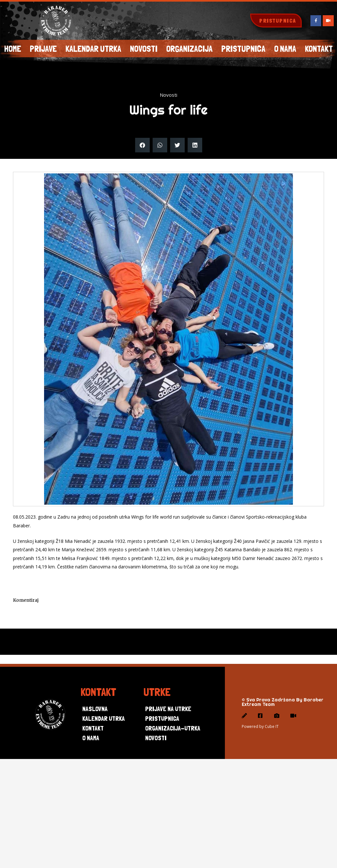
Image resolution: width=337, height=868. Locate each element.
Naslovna (95, 709)
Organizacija (189, 49)
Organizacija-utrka (173, 729)
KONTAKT (319, 49)
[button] (276, 21)
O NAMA (285, 49)
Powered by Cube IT (260, 727)
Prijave (43, 49)
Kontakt (93, 729)
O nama (91, 738)
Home (13, 49)
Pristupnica (243, 49)
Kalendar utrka (93, 49)
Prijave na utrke (168, 709)
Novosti (144, 49)
